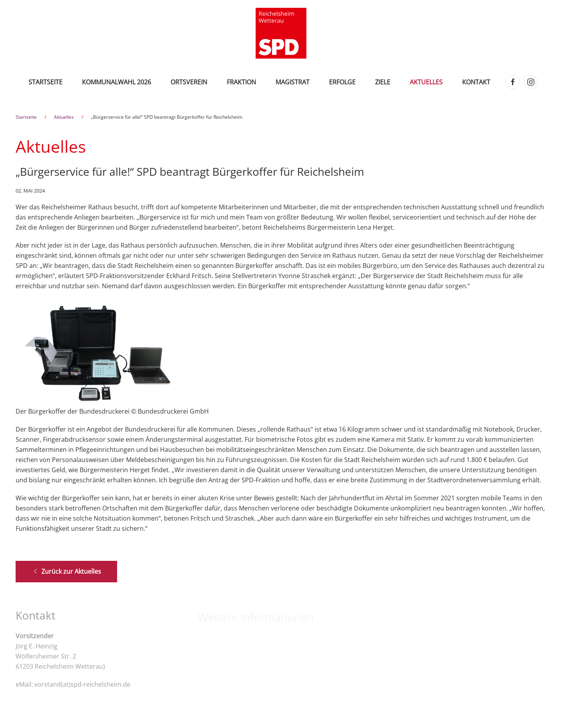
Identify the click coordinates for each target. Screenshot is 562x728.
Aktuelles (426, 82)
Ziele (383, 82)
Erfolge (342, 82)
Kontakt (476, 82)
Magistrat (293, 82)
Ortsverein (189, 82)
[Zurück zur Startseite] (281, 33)
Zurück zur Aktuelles (66, 571)
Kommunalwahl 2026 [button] (116, 82)
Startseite (45, 82)
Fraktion (241, 82)
